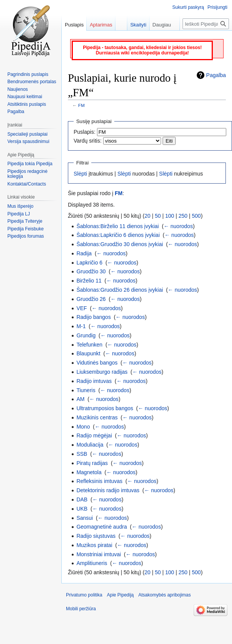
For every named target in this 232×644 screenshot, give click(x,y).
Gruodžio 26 (91, 299)
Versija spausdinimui (28, 141)
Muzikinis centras (97, 417)
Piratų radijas (92, 463)
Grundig (86, 335)
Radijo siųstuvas (96, 536)
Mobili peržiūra (81, 609)
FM (81, 105)
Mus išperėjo (20, 206)
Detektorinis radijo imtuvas (108, 490)
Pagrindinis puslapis (28, 74)
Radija (84, 253)
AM (80, 399)
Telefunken (89, 345)
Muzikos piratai (94, 545)
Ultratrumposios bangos (105, 408)
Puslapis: (85, 132)
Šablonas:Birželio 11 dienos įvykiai (118, 226)
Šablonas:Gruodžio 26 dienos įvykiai (120, 290)
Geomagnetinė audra (102, 527)
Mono (83, 427)
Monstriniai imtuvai (99, 554)
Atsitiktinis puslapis (27, 104)
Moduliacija (90, 445)
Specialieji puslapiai (27, 134)
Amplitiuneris (92, 563)
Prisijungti (217, 7)
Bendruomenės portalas (32, 82)
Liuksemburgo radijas (102, 372)
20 (148, 216)
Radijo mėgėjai (94, 435)
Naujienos (17, 89)
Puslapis (74, 25)
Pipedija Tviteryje (25, 221)
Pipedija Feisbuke (26, 229)
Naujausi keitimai (25, 97)
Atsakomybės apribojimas (165, 595)
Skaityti (134, 25)
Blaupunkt (88, 353)
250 (183, 216)
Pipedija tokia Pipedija (30, 164)
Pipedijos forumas (26, 236)
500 (196, 216)
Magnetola (89, 472)
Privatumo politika (84, 595)
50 (158, 216)
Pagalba (216, 75)
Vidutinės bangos (97, 363)
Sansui (85, 518)
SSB (82, 454)
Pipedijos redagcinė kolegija (27, 174)
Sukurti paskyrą (188, 7)
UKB (82, 509)
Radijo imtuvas (94, 381)
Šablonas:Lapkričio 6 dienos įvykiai (118, 235)
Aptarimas (101, 25)
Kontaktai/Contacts (27, 184)
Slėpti (80, 174)
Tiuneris (86, 390)
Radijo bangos (94, 317)
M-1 (81, 326)
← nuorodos (178, 226)
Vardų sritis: (88, 141)
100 (170, 216)
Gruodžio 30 (91, 271)
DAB (82, 499)
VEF (81, 308)
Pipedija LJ (19, 214)
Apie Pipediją (120, 595)
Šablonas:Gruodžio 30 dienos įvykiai (120, 244)
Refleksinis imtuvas (99, 481)
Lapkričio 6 (89, 263)
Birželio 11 (89, 281)
